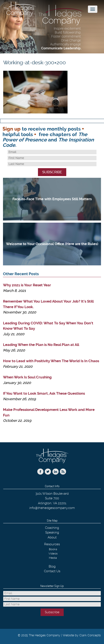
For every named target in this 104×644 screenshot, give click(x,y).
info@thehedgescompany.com (52, 508)
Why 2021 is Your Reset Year (27, 285)
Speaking (52, 532)
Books (53, 549)
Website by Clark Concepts (82, 635)
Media (53, 558)
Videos (53, 554)
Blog (52, 566)
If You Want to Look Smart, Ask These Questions (44, 393)
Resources (52, 544)
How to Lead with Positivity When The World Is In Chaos (51, 361)
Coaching (52, 528)
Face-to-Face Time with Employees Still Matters (52, 199)
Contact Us (52, 571)
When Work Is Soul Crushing (27, 377)
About (52, 537)
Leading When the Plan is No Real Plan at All (41, 345)
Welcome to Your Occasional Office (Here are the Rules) (52, 244)
